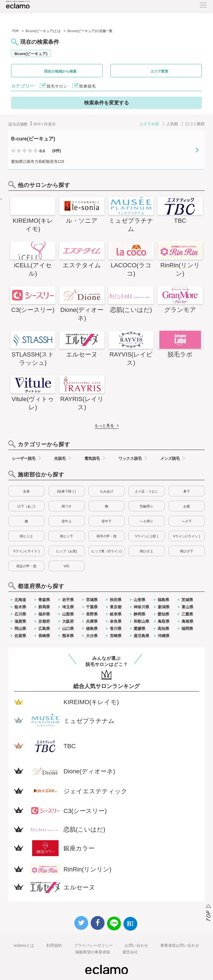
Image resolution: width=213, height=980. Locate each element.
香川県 (116, 628)
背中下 (106, 521)
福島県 (163, 600)
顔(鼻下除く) (67, 491)
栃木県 (20, 607)
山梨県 (68, 614)
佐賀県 (20, 636)
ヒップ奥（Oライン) (106, 551)
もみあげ (106, 491)
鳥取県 (164, 621)
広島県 (44, 628)
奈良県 (116, 621)
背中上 (67, 521)
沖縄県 (164, 636)
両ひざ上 (146, 551)
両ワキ (67, 506)
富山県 (187, 607)
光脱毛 (60, 458)
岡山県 (20, 628)
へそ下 (187, 521)
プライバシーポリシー (93, 945)
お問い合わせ (136, 945)
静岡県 (140, 614)
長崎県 (44, 636)
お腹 (187, 506)
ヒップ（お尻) (67, 551)
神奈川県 (141, 607)
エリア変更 (159, 71)
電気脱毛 (92, 458)
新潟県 (164, 607)
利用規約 (54, 945)
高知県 (163, 628)
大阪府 (68, 621)
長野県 (92, 614)
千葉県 (92, 607)
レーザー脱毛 (24, 458)
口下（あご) (26, 506)
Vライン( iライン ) (187, 536)
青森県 (44, 600)
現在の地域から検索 (60, 71)
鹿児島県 (141, 636)
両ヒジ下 (67, 536)
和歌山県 (141, 621)
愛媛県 (140, 628)
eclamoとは (24, 945)
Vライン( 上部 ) (147, 536)
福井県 (44, 614)
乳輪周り (146, 506)
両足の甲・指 (26, 566)
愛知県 (163, 614)
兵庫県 (92, 621)
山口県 (68, 628)
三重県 (187, 614)
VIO (66, 566)
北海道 (20, 600)
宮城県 (92, 600)
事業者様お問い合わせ (180, 945)
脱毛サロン (57, 86)
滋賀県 (20, 621)
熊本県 (68, 636)
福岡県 (187, 628)
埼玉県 (68, 607)
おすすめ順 (149, 124)
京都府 (44, 621)
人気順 (172, 124)
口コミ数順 (195, 124)
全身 (26, 491)
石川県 (20, 614)
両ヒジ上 (26, 536)
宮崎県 (116, 636)
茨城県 (187, 600)
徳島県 (92, 628)
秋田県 (116, 600)
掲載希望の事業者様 (93, 952)
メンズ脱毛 (170, 458)
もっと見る (104, 425)
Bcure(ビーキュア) (31, 54)
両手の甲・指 (106, 536)
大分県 (92, 636)
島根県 (187, 621)
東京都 (116, 607)
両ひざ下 (187, 551)
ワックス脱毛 (130, 458)
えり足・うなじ (146, 491)
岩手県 (68, 600)
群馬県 (44, 607)
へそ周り (146, 521)
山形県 (140, 600)
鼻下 (187, 491)
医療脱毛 (88, 86)
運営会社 (130, 952)
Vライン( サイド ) (26, 551)
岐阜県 (116, 614)
